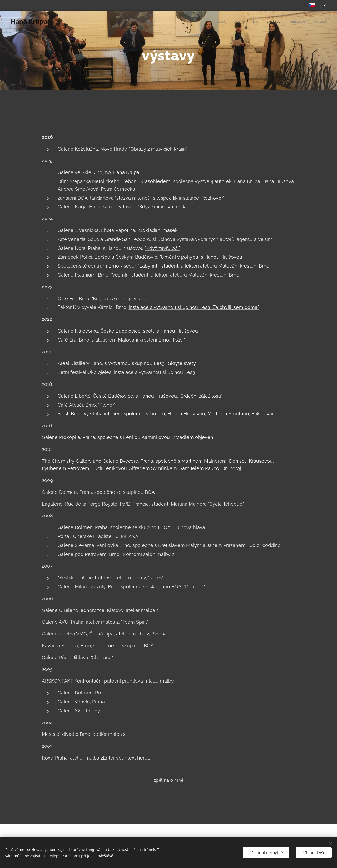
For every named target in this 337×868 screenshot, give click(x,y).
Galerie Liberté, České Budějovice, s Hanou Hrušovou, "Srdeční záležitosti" (140, 396)
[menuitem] (217, 21)
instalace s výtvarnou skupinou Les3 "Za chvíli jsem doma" (194, 307)
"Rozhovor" (212, 198)
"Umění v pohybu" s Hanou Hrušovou (201, 257)
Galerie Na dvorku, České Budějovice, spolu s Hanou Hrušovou (128, 331)
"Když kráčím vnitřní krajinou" (170, 207)
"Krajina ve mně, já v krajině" (123, 299)
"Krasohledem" (155, 181)
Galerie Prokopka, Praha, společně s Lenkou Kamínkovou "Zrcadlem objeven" (128, 437)
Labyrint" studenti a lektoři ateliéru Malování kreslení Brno (204, 266)
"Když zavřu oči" (162, 248)
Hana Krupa (126, 172)
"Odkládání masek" (158, 230)
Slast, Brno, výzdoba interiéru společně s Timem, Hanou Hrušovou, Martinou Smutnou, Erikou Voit (166, 414)
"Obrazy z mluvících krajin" (158, 149)
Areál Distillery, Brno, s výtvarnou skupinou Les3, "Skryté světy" (127, 363)
